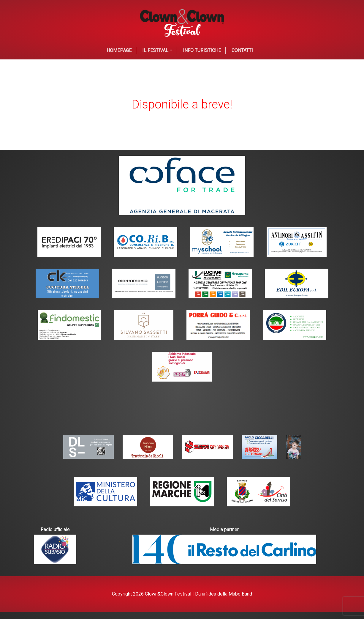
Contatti (242, 50)
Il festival (155, 50)
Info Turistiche (202, 50)
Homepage (119, 50)
